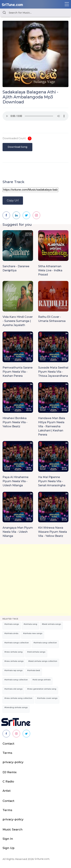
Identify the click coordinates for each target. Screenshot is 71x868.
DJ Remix (10, 772)
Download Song (17, 147)
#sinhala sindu (11, 633)
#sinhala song (30, 624)
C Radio (8, 781)
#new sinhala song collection (18, 698)
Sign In (8, 839)
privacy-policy (13, 762)
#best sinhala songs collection (43, 661)
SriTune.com (12, 5)
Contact (8, 744)
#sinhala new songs (33, 633)
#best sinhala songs (51, 624)
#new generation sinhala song (42, 689)
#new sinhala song (13, 652)
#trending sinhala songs (16, 707)
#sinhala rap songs (13, 670)
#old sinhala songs (36, 652)
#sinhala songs (12, 624)
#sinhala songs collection (17, 643)
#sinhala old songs (13, 689)
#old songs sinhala (42, 680)
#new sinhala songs (14, 661)
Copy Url (13, 200)
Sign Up (9, 848)
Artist (7, 791)
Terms (7, 753)
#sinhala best (34, 670)
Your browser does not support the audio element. (35, 116)
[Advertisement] (35, 580)
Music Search (13, 829)
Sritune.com (42, 859)
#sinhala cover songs (47, 698)
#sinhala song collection (45, 643)
